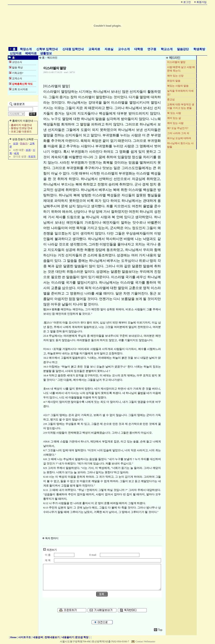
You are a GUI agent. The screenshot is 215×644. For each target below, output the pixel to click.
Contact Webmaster (146, 641)
